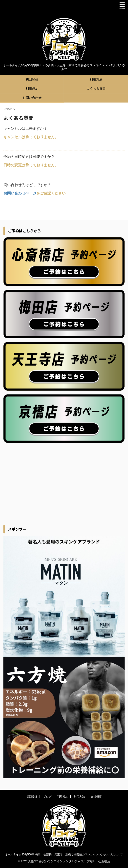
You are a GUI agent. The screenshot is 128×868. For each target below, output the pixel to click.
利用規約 (32, 89)
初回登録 (32, 79)
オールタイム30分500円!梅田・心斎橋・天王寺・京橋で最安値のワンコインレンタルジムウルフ (64, 854)
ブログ (47, 797)
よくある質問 (96, 89)
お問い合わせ (32, 98)
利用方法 (96, 79)
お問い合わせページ (20, 193)
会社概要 (96, 797)
